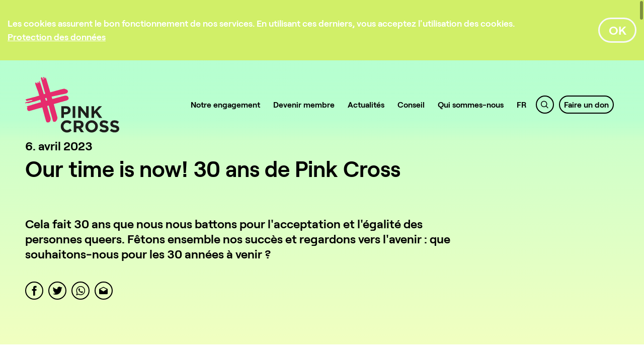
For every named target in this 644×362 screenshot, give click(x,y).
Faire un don (586, 104)
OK (618, 30)
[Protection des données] (57, 37)
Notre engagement (225, 104)
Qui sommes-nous (471, 104)
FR (522, 104)
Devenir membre (304, 104)
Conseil (411, 104)
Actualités (366, 104)
